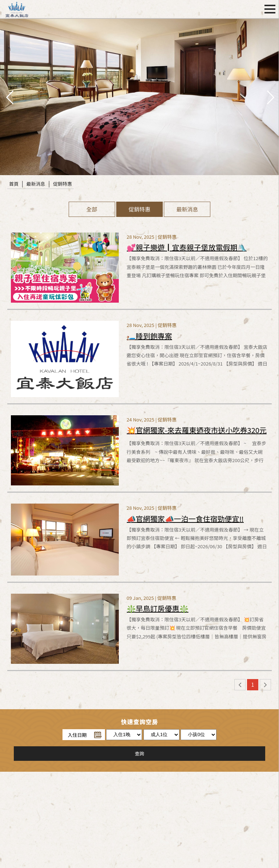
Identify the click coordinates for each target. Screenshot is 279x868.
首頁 (14, 184)
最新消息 (36, 184)
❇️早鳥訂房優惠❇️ (158, 608)
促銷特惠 (62, 184)
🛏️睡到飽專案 (149, 336)
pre (9, 97)
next (270, 97)
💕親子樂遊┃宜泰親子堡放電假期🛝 (187, 247)
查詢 (139, 753)
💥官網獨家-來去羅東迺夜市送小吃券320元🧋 (197, 432)
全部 (92, 209)
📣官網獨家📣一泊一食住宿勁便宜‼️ (185, 519)
